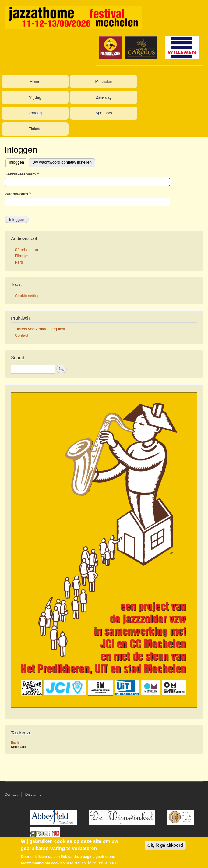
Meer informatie (103, 863)
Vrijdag (35, 97)
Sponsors (104, 113)
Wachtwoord (16, 194)
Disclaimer (34, 795)
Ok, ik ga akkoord (165, 845)
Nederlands (19, 747)
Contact (22, 335)
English (16, 742)
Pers (19, 262)
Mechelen (104, 81)
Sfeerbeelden (26, 250)
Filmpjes (22, 256)
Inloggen (16, 162)
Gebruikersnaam (20, 174)
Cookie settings (28, 296)
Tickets (35, 129)
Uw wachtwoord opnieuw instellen (62, 162)
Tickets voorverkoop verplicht (40, 329)
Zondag (35, 113)
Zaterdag (104, 97)
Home (35, 81)
